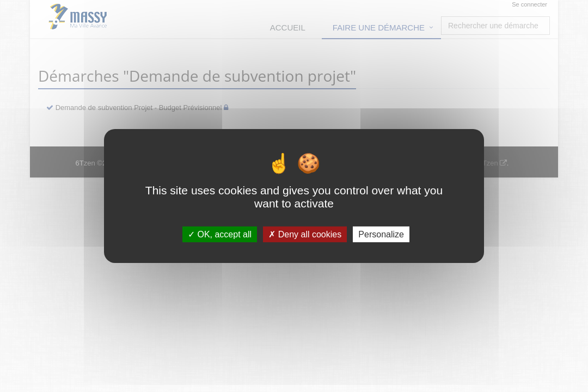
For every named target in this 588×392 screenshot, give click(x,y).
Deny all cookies (305, 234)
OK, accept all (220, 234)
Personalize (381, 234)
